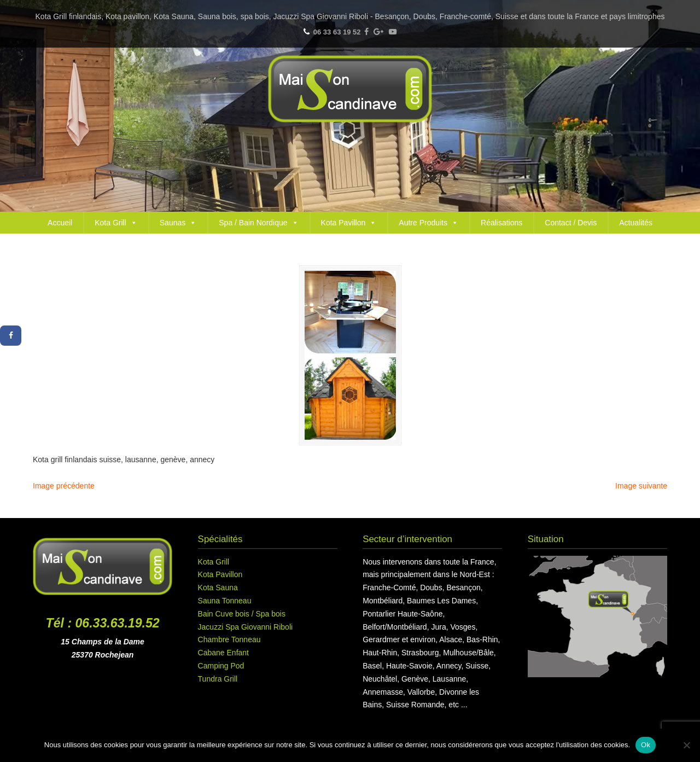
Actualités (636, 223)
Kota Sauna (218, 588)
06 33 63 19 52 (337, 32)
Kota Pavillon (349, 223)
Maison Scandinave (350, 89)
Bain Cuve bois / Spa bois (242, 614)
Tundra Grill (218, 679)
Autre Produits (428, 223)
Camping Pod (221, 666)
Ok (646, 745)
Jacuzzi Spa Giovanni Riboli (246, 627)
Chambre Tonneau (229, 639)
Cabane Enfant (223, 653)
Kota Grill (116, 223)
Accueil (60, 223)
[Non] (686, 745)
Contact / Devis (571, 223)
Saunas (178, 223)
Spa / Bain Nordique (258, 223)
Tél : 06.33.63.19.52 (103, 623)
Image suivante (641, 486)
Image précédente (64, 486)
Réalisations (501, 223)
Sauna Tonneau (225, 601)
